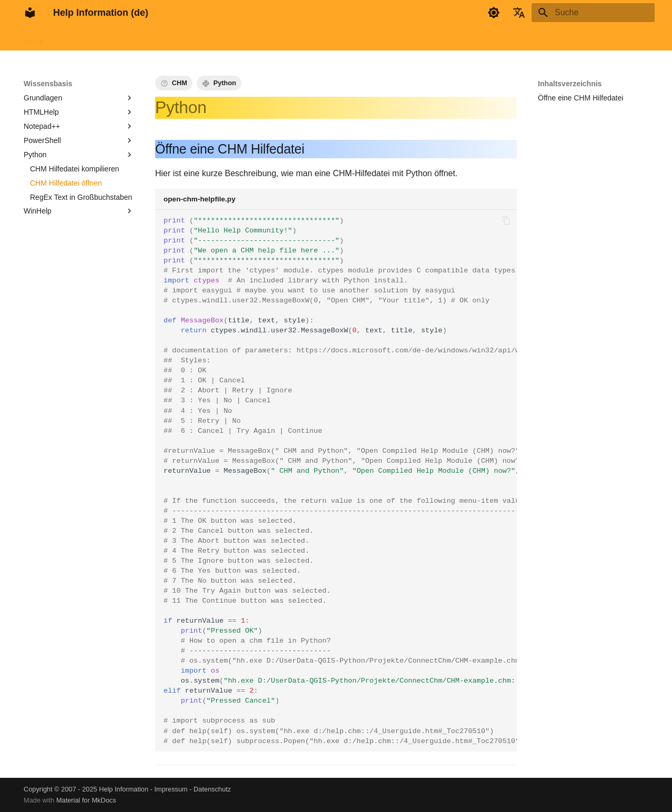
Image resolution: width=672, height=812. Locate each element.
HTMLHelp (123, 38)
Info (257, 38)
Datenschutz (212, 789)
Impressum (171, 789)
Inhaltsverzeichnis (570, 84)
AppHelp (167, 38)
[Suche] (593, 13)
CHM (180, 83)
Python (225, 83)
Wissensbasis (216, 38)
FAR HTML (74, 38)
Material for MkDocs (86, 800)
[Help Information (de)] (30, 13)
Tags (284, 38)
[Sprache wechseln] (519, 13)
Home (33, 38)
